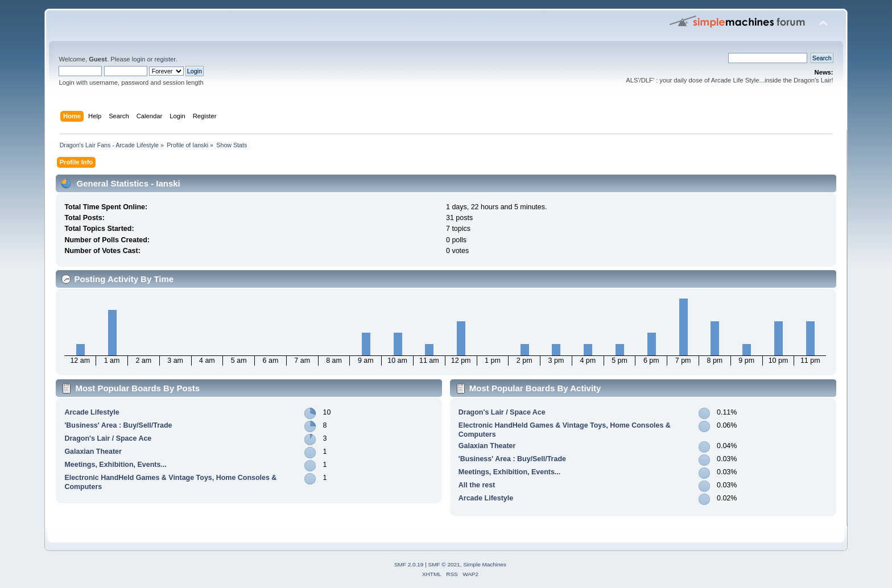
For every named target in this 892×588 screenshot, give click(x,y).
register (165, 59)
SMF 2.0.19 (409, 564)
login (139, 59)
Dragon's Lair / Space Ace (108, 438)
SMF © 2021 (444, 564)
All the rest (477, 485)
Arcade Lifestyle (92, 412)
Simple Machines (485, 564)
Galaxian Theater (93, 452)
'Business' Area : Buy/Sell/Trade (118, 425)
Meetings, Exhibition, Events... (115, 465)
